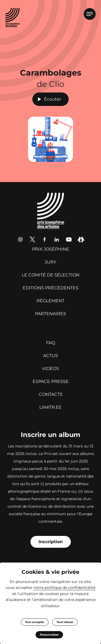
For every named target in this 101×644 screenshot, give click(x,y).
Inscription (51, 542)
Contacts (51, 394)
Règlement (50, 301)
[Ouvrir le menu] (90, 14)
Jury (50, 262)
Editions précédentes (50, 288)
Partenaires (50, 314)
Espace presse (51, 381)
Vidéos (50, 369)
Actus (50, 356)
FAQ (50, 343)
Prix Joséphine (51, 249)
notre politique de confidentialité (64, 588)
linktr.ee (50, 407)
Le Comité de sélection (51, 275)
